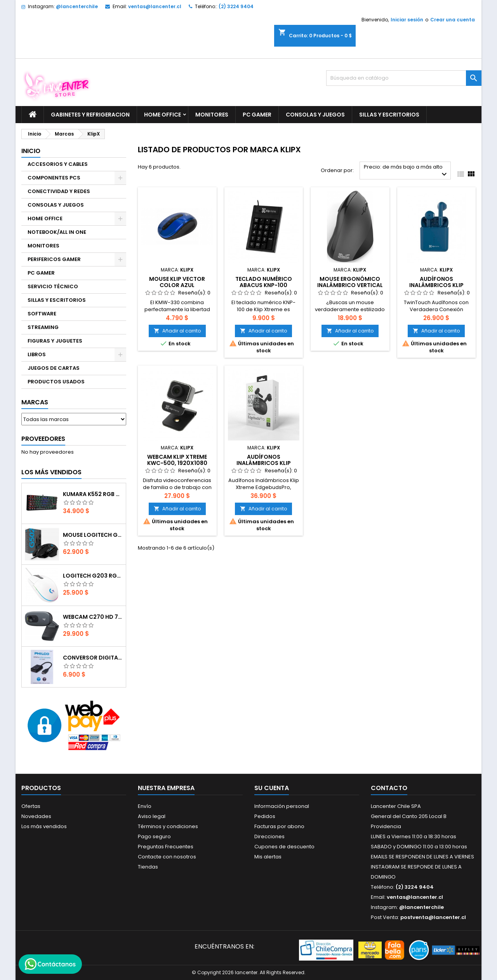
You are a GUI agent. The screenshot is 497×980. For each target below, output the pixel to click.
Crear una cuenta (453, 20)
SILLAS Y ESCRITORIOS (389, 115)
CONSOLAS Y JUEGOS (315, 115)
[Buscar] (404, 78)
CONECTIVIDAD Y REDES (59, 191)
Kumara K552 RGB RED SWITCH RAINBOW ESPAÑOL (93, 494)
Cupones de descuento (284, 847)
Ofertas (31, 806)
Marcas (35, 402)
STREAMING (43, 327)
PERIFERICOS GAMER (54, 259)
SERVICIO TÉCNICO (53, 286)
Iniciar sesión (407, 20)
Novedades (36, 816)
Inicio (31, 151)
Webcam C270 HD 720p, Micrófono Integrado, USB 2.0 (93, 617)
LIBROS (37, 354)
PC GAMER (257, 115)
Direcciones (269, 836)
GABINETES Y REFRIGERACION (90, 115)
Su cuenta (272, 788)
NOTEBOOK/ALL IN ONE (57, 232)
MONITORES (212, 115)
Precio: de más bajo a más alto (406, 171)
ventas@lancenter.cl (155, 6)
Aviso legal (152, 816)
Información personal (282, 806)
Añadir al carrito (177, 331)
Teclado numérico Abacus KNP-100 (264, 282)
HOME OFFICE (162, 115)
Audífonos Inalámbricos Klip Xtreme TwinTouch (436, 285)
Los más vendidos (51, 472)
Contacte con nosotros (167, 857)
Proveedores (43, 439)
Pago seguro (154, 836)
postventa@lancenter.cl (433, 917)
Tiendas (148, 867)
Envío (145, 806)
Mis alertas (268, 857)
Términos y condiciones (168, 826)
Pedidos (265, 816)
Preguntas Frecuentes (166, 847)
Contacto (389, 788)
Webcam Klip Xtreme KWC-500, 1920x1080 (177, 460)
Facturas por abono (279, 826)
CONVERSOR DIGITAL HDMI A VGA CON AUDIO (93, 658)
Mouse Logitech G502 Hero (93, 535)
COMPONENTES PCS (54, 178)
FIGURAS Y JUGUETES (55, 341)
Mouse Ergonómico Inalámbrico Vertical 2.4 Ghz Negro (350, 285)
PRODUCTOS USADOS (56, 382)
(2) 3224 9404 (236, 6)
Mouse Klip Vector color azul (177, 282)
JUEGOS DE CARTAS (54, 368)
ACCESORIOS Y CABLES (58, 164)
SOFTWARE (42, 314)
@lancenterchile (77, 6)
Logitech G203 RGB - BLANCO (93, 576)
